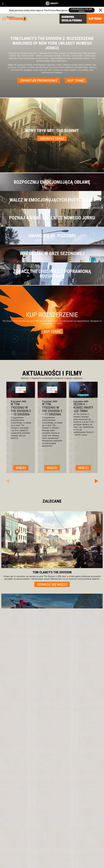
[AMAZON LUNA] (77, 762)
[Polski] (52, 720)
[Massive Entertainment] (32, 746)
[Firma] (52, 827)
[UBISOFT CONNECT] (52, 821)
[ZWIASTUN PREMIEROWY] (39, 80)
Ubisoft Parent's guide (69, 775)
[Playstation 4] (77, 752)
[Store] (52, 815)
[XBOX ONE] (77, 746)
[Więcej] (21, 468)
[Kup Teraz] (76, 80)
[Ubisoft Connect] (77, 757)
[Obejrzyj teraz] (52, 138)
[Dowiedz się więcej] (52, 584)
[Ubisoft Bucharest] (32, 752)
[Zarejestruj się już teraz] (82, 10)
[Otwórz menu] (4, 19)
